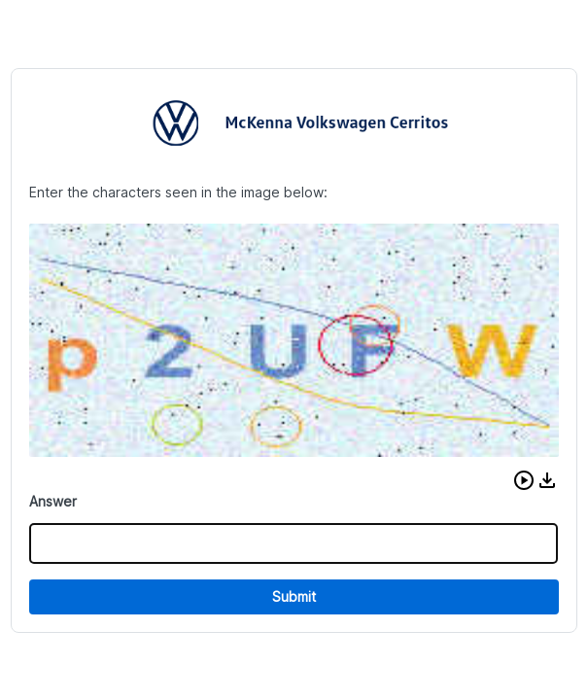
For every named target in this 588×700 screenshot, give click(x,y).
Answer (53, 501)
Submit (294, 596)
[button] (524, 480)
